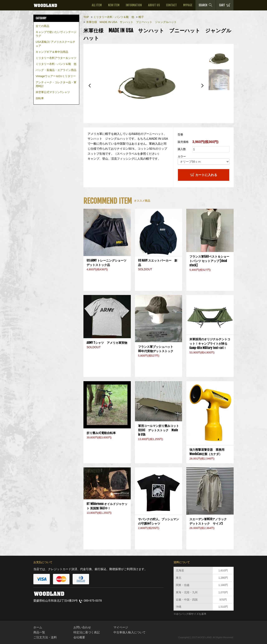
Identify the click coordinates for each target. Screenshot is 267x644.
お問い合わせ (82, 627)
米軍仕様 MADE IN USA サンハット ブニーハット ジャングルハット (133, 22)
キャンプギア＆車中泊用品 (52, 52)
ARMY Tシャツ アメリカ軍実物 (107, 343)
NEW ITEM (114, 5)
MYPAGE (188, 5)
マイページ (121, 627)
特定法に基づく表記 (87, 632)
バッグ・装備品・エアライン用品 (56, 70)
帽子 (141, 17)
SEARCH (206, 5)
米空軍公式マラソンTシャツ (53, 92)
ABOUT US (154, 5)
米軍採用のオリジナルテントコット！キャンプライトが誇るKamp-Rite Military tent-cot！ (210, 344)
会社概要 (79, 637)
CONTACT (171, 5)
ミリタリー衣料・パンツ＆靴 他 (56, 64)
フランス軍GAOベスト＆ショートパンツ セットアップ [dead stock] (209, 261)
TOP (86, 17)
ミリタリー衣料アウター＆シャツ (56, 58)
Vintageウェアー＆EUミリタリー (56, 76)
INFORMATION (134, 5)
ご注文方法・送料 (45, 637)
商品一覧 (39, 632)
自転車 (40, 98)
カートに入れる (204, 175)
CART (225, 5)
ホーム (38, 627)
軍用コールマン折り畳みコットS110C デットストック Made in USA (159, 430)
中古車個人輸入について (130, 632)
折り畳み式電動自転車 (103, 433)
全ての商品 (42, 26)
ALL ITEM (97, 5)
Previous (90, 86)
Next (202, 86)
